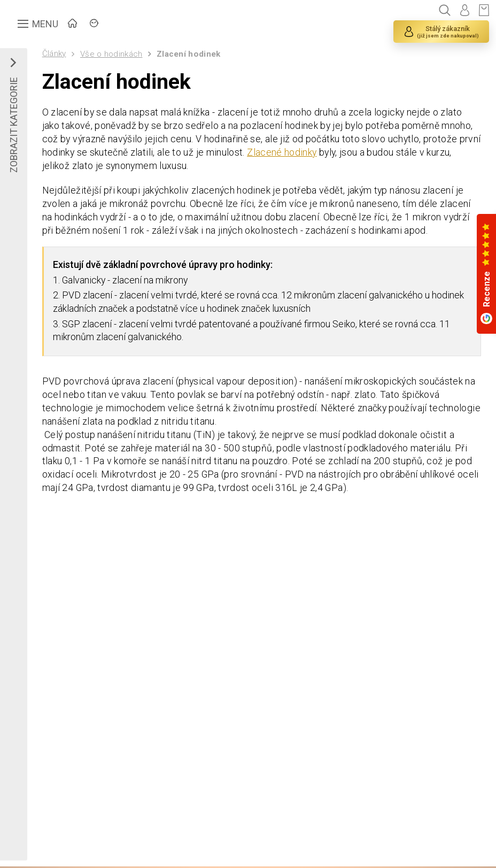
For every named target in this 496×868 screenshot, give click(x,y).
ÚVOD (94, 24)
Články (54, 53)
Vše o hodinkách (112, 54)
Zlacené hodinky (307, 154)
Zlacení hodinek (189, 54)
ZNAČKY (147, 24)
